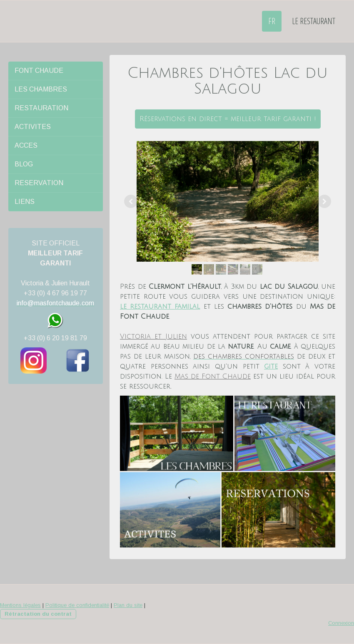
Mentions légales (20, 605)
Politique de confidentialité (77, 605)
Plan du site (128, 605)
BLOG (24, 164)
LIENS (25, 202)
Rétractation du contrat (38, 614)
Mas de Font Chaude (213, 376)
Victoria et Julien (153, 337)
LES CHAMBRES (41, 89)
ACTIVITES (33, 127)
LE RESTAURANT (314, 21)
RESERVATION (39, 183)
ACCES (26, 145)
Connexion (341, 623)
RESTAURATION (41, 108)
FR (272, 21)
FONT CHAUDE (39, 71)
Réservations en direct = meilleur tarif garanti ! (228, 119)
